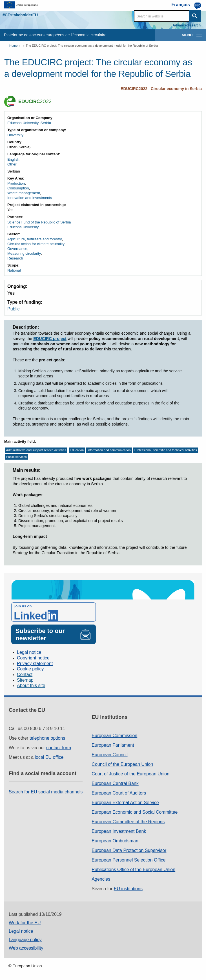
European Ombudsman (115, 841)
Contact (25, 674)
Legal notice (29, 652)
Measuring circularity (24, 253)
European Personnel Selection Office (129, 860)
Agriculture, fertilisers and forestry (35, 239)
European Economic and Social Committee (135, 812)
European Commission (114, 736)
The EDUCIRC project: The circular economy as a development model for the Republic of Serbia (92, 46)
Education (77, 450)
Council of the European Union (122, 764)
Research (15, 258)
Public (14, 309)
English (13, 159)
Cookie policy (30, 669)
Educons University (23, 227)
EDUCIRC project (50, 339)
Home (13, 46)
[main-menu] (199, 35)
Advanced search (187, 25)
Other (12, 164)
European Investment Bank (119, 831)
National (14, 270)
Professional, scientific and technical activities (166, 450)
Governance (17, 249)
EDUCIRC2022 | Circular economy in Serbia (161, 89)
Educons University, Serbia (29, 123)
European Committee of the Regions (128, 822)
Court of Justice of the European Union (130, 774)
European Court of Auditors (119, 793)
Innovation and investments (30, 198)
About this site (31, 685)
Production (16, 183)
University (15, 135)
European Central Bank (115, 783)
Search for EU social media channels (46, 792)
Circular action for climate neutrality (36, 244)
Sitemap (25, 680)
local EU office (49, 757)
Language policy (25, 940)
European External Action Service (125, 803)
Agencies (101, 879)
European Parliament (113, 745)
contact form (59, 748)
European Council (109, 755)
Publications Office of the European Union (133, 870)
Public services (16, 457)
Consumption (18, 188)
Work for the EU (25, 923)
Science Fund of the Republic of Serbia (39, 222)
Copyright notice (33, 658)
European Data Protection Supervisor (129, 850)
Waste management (24, 193)
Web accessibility (26, 948)
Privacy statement (35, 664)
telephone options (47, 738)
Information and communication (109, 450)
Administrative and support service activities (36, 450)
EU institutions (128, 889)
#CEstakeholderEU (20, 15)
